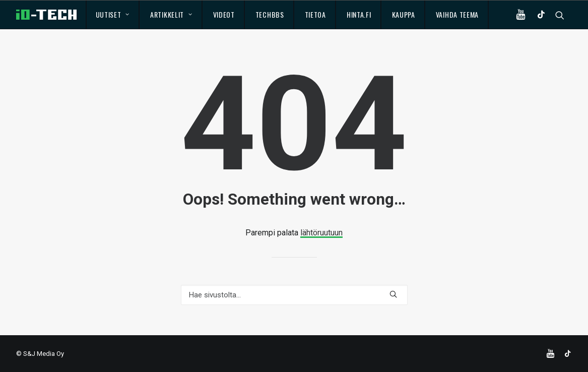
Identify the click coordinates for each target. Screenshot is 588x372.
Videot (224, 14)
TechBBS (270, 14)
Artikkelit (171, 14)
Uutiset (113, 14)
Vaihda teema (457, 14)
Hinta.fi (359, 14)
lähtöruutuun (321, 233)
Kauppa (404, 14)
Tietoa (315, 14)
